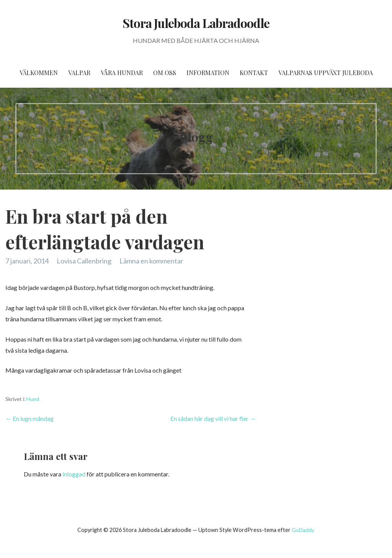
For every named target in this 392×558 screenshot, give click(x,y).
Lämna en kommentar (151, 261)
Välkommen (39, 73)
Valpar (79, 73)
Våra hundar (122, 73)
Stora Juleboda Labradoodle (196, 23)
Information (208, 73)
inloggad (74, 474)
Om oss (165, 73)
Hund (33, 399)
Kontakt (254, 73)
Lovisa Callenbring (84, 261)
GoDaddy (303, 530)
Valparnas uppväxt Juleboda (326, 73)
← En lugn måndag (29, 418)
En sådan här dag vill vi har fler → (213, 418)
